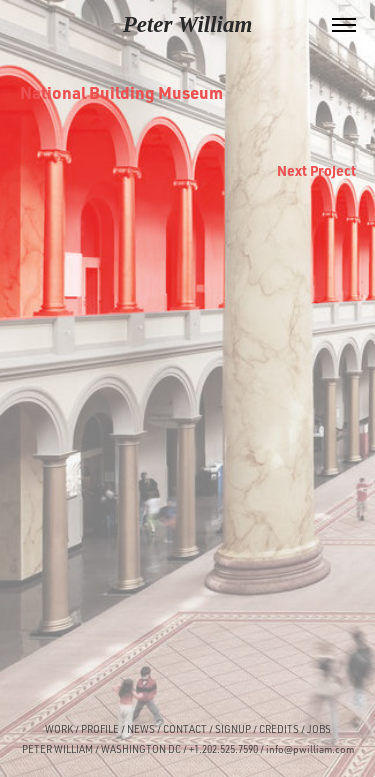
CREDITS (278, 729)
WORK (59, 729)
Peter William (188, 24)
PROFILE (100, 729)
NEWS (141, 729)
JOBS (319, 729)
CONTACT (185, 729)
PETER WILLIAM (57, 749)
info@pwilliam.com (310, 749)
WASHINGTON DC (141, 749)
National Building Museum (121, 92)
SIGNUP (233, 729)
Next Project (316, 170)
